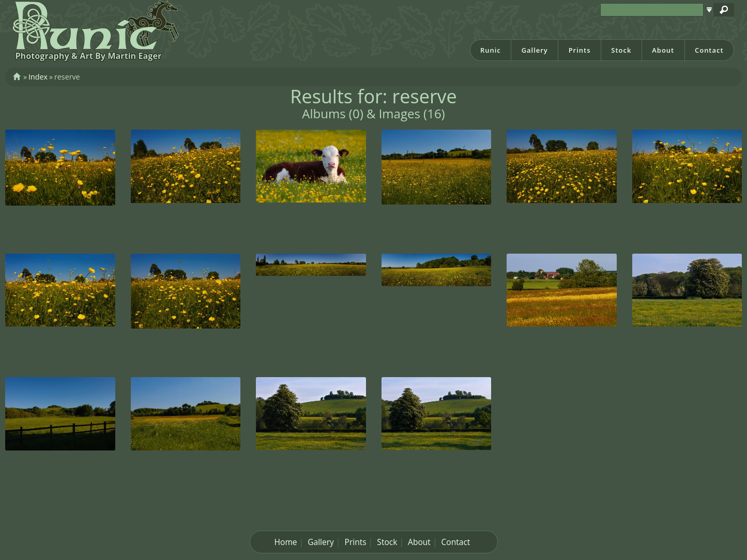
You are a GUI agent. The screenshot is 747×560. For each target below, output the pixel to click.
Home (286, 542)
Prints (580, 50)
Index (38, 77)
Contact (709, 50)
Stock (621, 50)
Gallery (535, 50)
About (663, 50)
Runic (491, 50)
